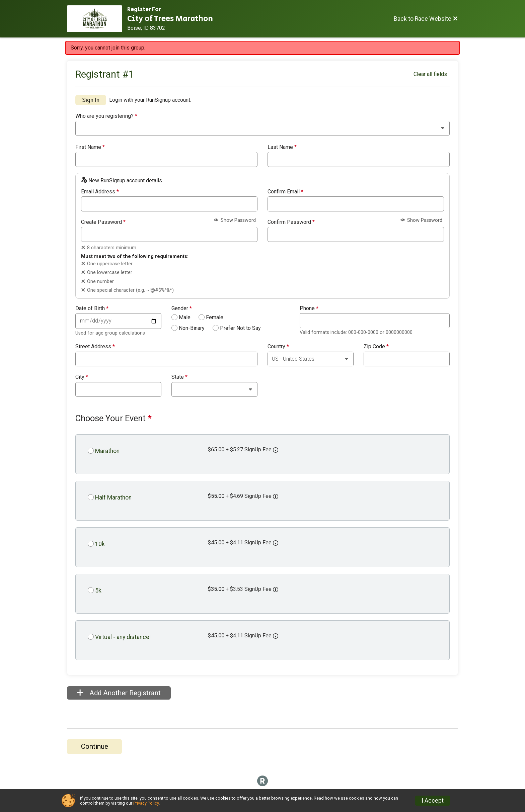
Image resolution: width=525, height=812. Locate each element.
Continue (95, 746)
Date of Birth (92, 308)
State (179, 377)
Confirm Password (291, 222)
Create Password (103, 222)
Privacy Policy (146, 803)
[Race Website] (97, 19)
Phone (309, 308)
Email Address (100, 192)
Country (278, 347)
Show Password (235, 220)
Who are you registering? (106, 116)
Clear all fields (430, 74)
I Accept (433, 801)
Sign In (91, 100)
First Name (90, 147)
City (82, 377)
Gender (182, 308)
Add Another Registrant (119, 693)
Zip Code (376, 347)
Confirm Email (285, 192)
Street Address (95, 347)
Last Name (282, 147)
